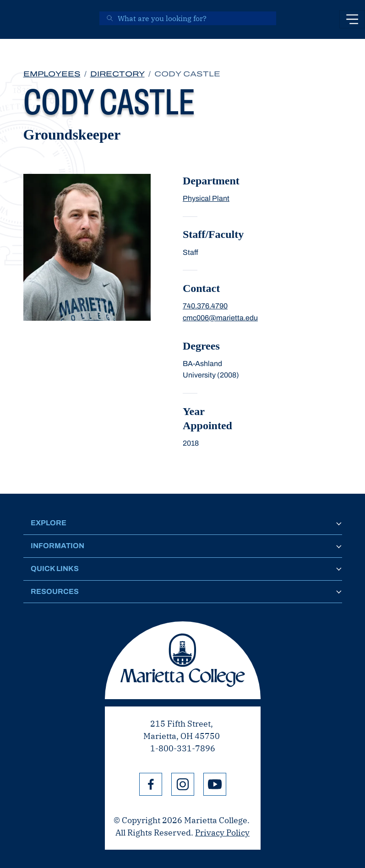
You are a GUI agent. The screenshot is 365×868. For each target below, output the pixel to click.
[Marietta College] (21, 19)
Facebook (151, 784)
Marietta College (183, 660)
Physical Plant (206, 198)
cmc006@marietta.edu (220, 318)
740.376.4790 (205, 306)
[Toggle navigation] (352, 19)
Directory (117, 74)
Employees (52, 74)
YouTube (215, 784)
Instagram (183, 784)
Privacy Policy (222, 833)
